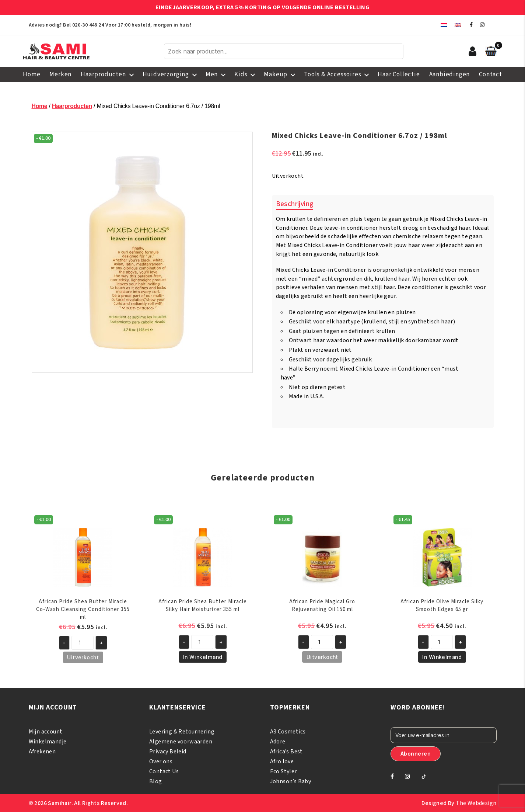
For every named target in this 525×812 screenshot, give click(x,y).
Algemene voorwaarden (181, 742)
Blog (156, 781)
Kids (241, 74)
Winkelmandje (48, 742)
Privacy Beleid (168, 752)
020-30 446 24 (88, 25)
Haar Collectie (399, 74)
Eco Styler (283, 771)
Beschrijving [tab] (295, 204)
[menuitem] (444, 25)
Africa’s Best (286, 752)
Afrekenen (42, 752)
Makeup (276, 74)
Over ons (161, 761)
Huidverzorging (166, 74)
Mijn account (46, 732)
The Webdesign (476, 803)
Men (212, 74)
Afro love (282, 761)
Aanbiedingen (450, 74)
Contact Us (164, 771)
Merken (60, 74)
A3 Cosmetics (288, 732)
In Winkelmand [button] (203, 657)
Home (31, 74)
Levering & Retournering (182, 732)
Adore (278, 742)
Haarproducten (103, 74)
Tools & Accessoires (332, 74)
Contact (491, 74)
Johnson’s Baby (291, 781)
